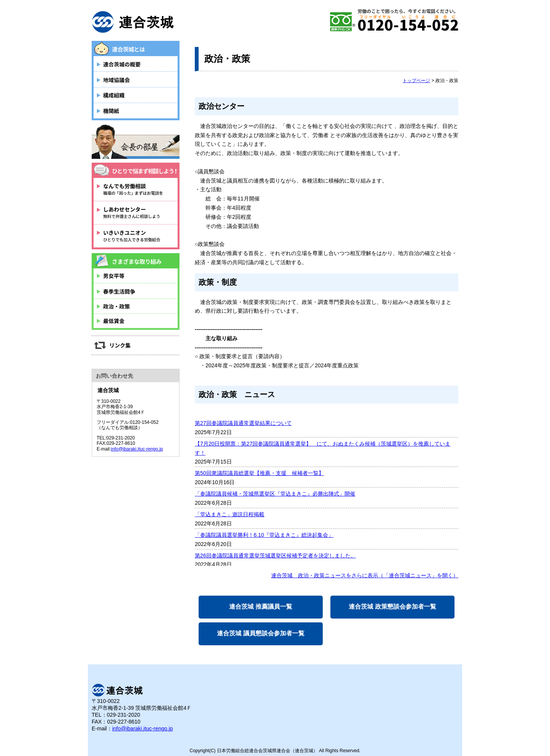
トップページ (416, 81)
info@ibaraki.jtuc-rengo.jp (137, 449)
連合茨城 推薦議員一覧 (260, 607)
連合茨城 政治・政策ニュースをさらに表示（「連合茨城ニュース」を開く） (365, 575)
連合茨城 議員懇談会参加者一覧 (260, 633)
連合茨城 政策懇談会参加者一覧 (392, 607)
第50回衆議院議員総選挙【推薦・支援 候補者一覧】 (259, 473)
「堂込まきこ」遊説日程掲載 (230, 514)
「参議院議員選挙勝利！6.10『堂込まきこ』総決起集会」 (264, 535)
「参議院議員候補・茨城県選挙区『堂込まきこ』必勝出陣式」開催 (275, 494)
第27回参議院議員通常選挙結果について (243, 423)
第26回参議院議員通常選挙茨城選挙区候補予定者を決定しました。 (275, 556)
